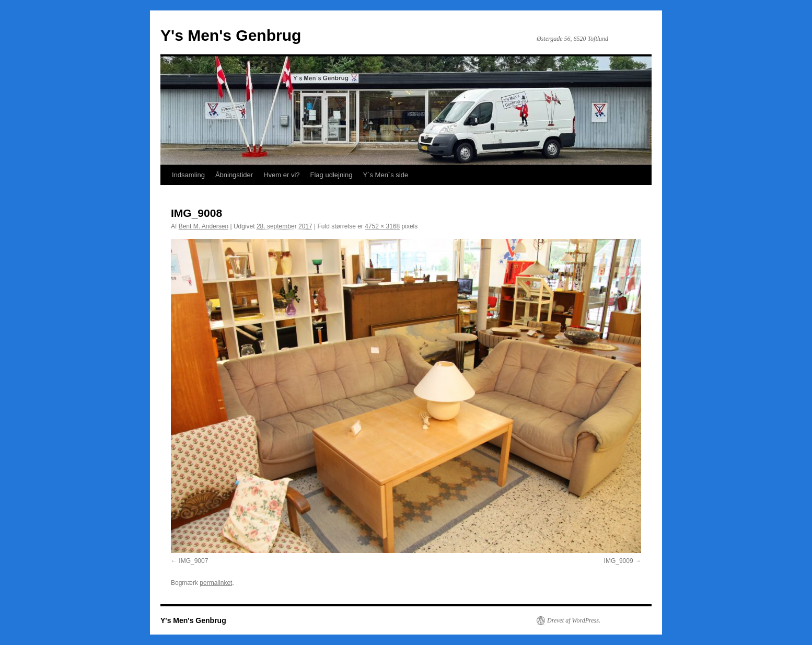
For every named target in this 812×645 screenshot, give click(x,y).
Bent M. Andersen (204, 226)
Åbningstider (234, 175)
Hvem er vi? (281, 175)
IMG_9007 (193, 561)
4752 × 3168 (382, 226)
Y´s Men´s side (385, 175)
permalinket (216, 583)
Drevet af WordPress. (574, 620)
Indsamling (188, 175)
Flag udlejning (332, 175)
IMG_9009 (619, 561)
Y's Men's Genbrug (231, 35)
